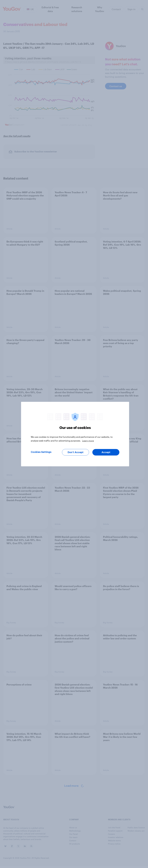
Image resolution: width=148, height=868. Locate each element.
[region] (75, 434)
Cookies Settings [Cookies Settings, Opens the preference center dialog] (41, 452)
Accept (106, 452)
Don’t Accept (76, 452)
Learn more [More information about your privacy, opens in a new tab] (88, 440)
